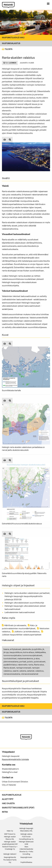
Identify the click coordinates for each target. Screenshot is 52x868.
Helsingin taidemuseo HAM (26, 843)
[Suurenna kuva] (10, 140)
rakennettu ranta (25, 665)
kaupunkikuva (16, 652)
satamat (31, 671)
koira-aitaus (29, 652)
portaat (23, 662)
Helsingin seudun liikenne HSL (10, 838)
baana (6, 649)
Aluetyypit (8, 799)
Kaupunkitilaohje (12, 795)
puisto (30, 662)
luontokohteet (10, 658)
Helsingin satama (26, 834)
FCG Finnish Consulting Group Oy (26, 838)
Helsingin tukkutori (10, 854)
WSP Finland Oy (10, 834)
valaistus (39, 671)
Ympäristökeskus (26, 862)
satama (23, 671)
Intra (5, 812)
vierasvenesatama (12, 674)
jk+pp (6, 652)
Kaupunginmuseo (26, 857)
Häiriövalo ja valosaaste (14, 625)
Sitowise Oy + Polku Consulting (26, 853)
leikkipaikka (40, 652)
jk (43, 649)
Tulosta (7, 49)
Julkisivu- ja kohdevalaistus (26, 632)
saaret (16, 671)
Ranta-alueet (9, 668)
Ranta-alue (39, 665)
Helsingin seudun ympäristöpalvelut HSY (10, 843)
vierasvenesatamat (30, 674)
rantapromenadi (23, 668)
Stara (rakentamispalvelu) (26, 848)
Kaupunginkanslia (10, 857)
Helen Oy (10, 831)
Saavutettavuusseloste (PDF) (18, 808)
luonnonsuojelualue (13, 655)
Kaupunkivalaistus (11, 43)
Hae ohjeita (8, 803)
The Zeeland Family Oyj (10, 861)
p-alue (37, 658)
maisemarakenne (25, 658)
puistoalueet (40, 662)
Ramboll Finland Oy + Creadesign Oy (10, 848)
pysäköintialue (10, 665)
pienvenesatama (11, 662)
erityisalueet (16, 649)
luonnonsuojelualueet (32, 655)
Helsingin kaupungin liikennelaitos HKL (26, 830)
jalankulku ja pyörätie (32, 649)
